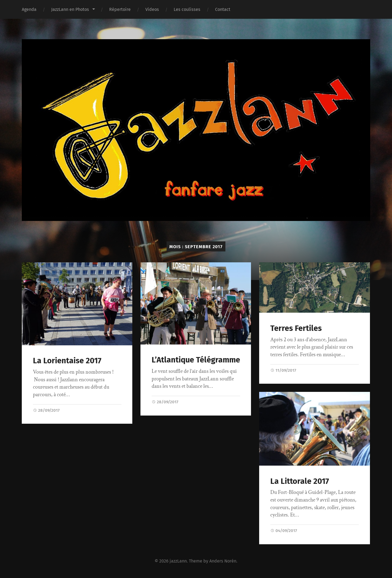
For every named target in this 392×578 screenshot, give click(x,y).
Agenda (29, 9)
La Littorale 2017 (300, 481)
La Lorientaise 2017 (67, 361)
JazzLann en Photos (70, 9)
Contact (223, 9)
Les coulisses (187, 9)
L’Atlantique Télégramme (196, 360)
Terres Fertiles (296, 328)
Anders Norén (223, 561)
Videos (152, 9)
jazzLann (178, 561)
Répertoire (120, 9)
